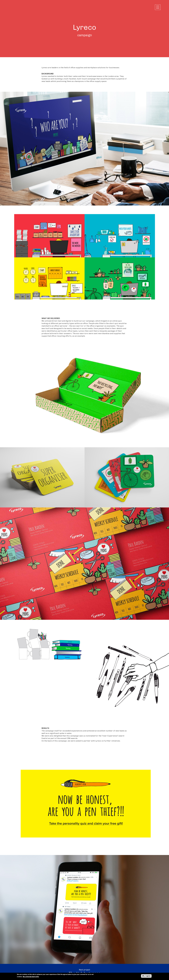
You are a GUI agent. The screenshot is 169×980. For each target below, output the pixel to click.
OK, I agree (146, 976)
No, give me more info (31, 977)
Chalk (16, 7)
